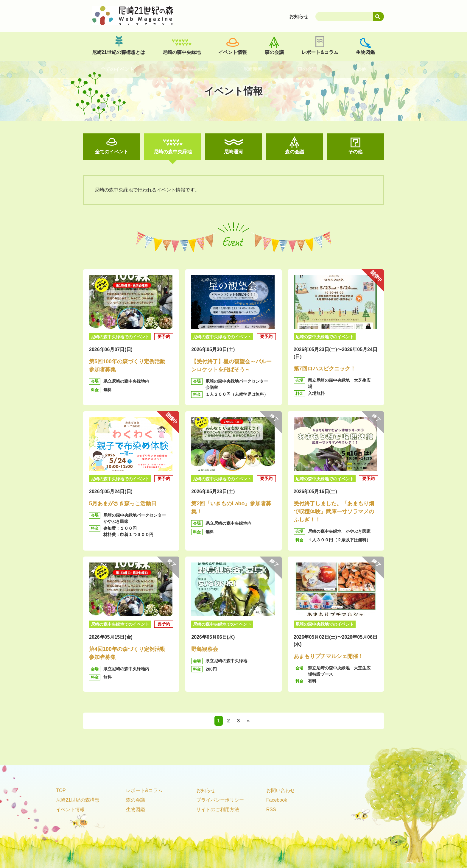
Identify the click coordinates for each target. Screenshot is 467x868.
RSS (271, 809)
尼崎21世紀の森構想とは (119, 52)
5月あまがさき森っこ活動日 (123, 504)
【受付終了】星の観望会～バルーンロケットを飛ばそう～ (231, 366)
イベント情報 (233, 52)
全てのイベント (112, 152)
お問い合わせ (281, 790)
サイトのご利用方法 (218, 809)
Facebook (277, 800)
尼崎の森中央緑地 (182, 52)
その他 (355, 152)
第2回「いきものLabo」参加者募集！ (231, 508)
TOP (61, 790)
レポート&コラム (320, 52)
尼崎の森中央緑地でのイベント (120, 337)
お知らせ (206, 790)
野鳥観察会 (205, 649)
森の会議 (274, 52)
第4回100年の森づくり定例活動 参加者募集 (130, 653)
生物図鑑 (365, 52)
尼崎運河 (233, 152)
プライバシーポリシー (220, 800)
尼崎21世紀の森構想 (78, 800)
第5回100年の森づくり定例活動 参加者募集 (130, 366)
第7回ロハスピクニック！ (325, 369)
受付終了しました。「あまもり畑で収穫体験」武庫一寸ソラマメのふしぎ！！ (334, 512)
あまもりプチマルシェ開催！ (329, 656)
